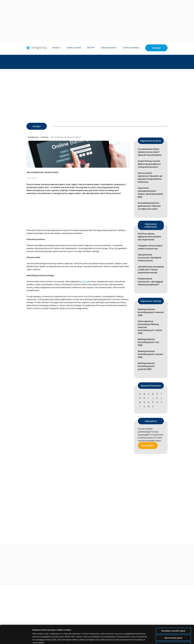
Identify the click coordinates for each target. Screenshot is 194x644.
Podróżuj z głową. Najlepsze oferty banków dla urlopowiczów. (150, 237)
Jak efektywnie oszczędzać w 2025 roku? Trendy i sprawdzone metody (151, 270)
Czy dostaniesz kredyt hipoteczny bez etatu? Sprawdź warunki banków (150, 152)
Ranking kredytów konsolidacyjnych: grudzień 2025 (146, 366)
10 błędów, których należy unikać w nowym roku (150, 247)
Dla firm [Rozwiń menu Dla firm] (91, 48)
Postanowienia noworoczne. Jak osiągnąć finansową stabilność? (150, 282)
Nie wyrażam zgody (173, 627)
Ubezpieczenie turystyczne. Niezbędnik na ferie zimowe (150, 258)
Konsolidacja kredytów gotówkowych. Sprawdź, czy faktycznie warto (150, 206)
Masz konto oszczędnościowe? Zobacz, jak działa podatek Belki (150, 192)
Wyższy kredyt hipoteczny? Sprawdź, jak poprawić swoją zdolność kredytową (150, 177)
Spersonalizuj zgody (173, 620)
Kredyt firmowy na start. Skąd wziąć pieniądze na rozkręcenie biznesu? (149, 164)
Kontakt (156, 48)
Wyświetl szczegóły (141, 639)
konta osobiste (32, 178)
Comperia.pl (33, 137)
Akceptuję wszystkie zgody (173, 613)
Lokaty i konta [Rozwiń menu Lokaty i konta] (74, 48)
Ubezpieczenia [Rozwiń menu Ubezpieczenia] (109, 48)
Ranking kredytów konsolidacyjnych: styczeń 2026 (150, 354)
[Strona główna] (37, 48)
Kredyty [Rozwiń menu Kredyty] (56, 48)
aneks (84, 281)
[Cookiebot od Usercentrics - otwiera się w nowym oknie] (16, 639)
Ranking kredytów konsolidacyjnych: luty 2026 (148, 342)
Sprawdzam (148, 446)
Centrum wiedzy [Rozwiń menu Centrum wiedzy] (131, 48)
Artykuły (44, 137)
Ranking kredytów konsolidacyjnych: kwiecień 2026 (151, 312)
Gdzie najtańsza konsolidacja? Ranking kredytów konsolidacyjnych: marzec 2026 (150, 327)
